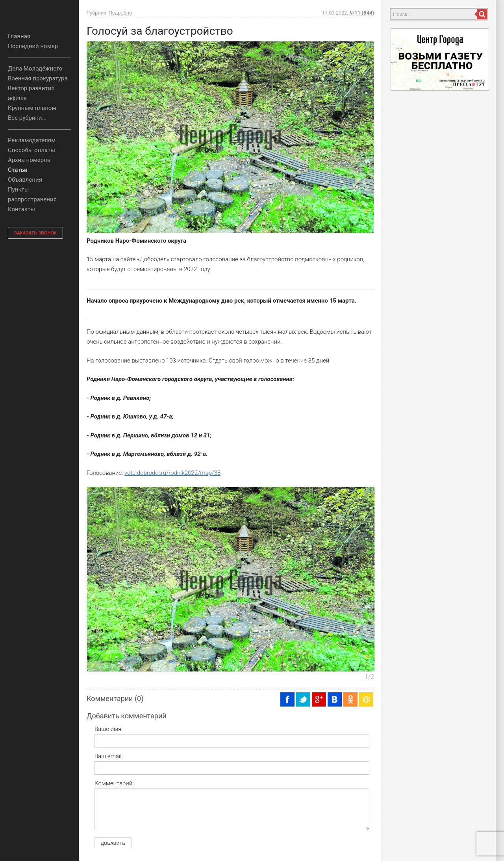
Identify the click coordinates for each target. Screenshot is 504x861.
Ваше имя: (108, 729)
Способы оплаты (31, 150)
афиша (17, 98)
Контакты (21, 209)
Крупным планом (32, 108)
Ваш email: (109, 756)
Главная (19, 36)
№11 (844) (362, 13)
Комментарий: (114, 783)
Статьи (18, 170)
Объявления (25, 180)
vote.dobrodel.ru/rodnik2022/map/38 (172, 473)
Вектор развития (31, 88)
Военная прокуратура (38, 78)
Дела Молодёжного (35, 69)
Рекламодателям (32, 140)
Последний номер (33, 46)
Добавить (113, 843)
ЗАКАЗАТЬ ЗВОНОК (35, 233)
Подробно (120, 13)
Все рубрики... (27, 118)
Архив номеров (29, 160)
